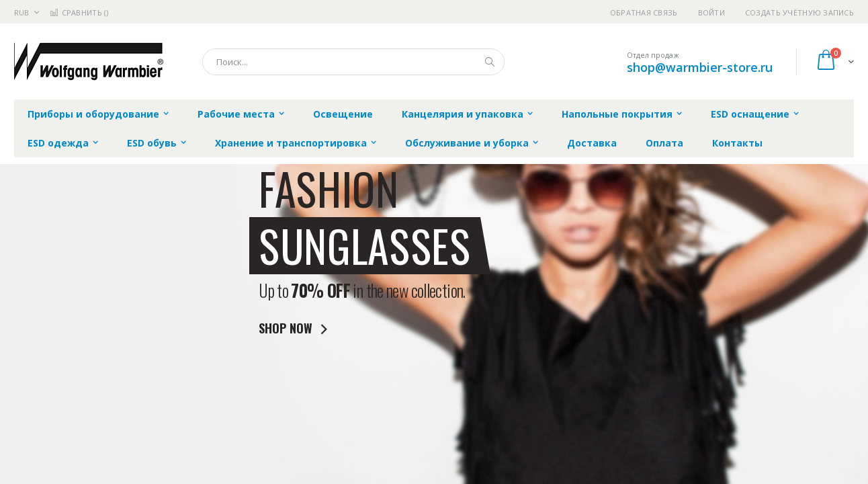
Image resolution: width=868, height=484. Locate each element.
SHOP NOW (296, 328)
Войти (711, 12)
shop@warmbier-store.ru (700, 67)
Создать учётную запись (799, 12)
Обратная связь (644, 12)
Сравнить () (79, 12)
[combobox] (353, 62)
